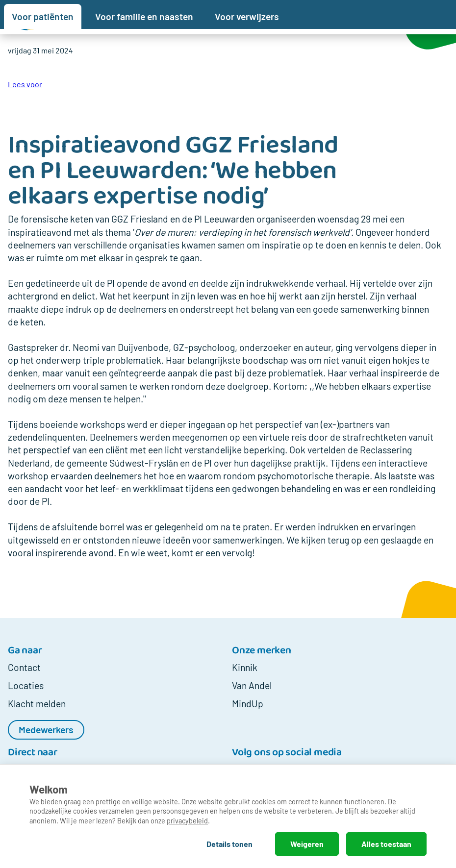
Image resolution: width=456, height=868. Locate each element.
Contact (24, 667)
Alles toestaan (386, 844)
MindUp (248, 704)
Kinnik (245, 667)
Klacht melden (37, 704)
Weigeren (307, 844)
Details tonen (229, 844)
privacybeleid (187, 821)
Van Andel (252, 685)
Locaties (26, 685)
